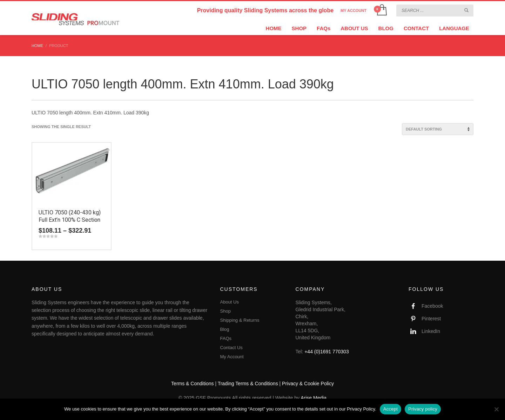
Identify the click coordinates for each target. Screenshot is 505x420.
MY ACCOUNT (353, 11)
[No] (496, 409)
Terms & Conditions (192, 384)
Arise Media (314, 398)
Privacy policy (423, 409)
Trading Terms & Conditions (248, 384)
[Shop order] (438, 129)
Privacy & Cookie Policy (308, 384)
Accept (390, 409)
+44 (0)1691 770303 (327, 352)
